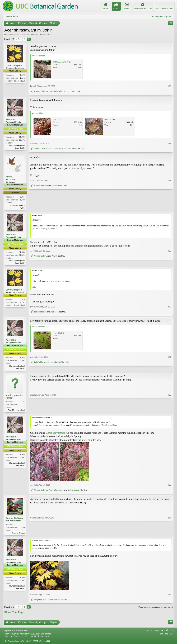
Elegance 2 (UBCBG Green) (15, 632)
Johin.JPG (57, 119)
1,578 (22, 75)
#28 (169, 202)
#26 (169, 86)
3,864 (22, 197)
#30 (169, 307)
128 (23, 403)
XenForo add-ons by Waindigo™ (18, 643)
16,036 (22, 137)
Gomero (36, 34)
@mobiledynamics (55, 434)
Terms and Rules (166, 636)
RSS (172, 632)
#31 (169, 363)
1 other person (74, 491)
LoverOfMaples (14, 65)
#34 (169, 534)
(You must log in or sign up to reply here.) (155, 609)
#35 (169, 596)
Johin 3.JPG (110, 119)
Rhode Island (19, 81)
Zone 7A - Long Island (16, 411)
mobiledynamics (14, 396)
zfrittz (51, 91)
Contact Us (147, 632)
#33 (169, 486)
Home (162, 632)
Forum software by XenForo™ (27, 636)
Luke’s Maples (60, 91)
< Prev (19, 39)
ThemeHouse (44, 638)
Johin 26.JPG (58, 333)
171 (23, 526)
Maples (19, 34)
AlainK (9, 177)
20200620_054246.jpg (62, 62)
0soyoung (59, 491)
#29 (169, 257)
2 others (74, 91)
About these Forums (164, 8)
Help (157, 632)
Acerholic (11, 119)
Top (167, 632)
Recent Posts (12, 16)
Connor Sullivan (41, 91)
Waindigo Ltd (44, 643)
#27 (169, 144)
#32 (169, 411)
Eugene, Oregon (18, 535)
